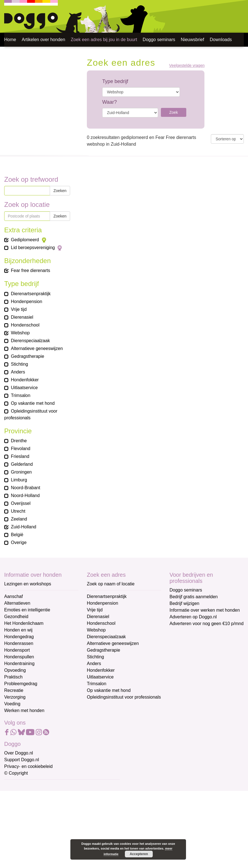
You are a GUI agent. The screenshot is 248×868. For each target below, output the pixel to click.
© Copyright (16, 773)
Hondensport (17, 650)
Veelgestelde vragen (187, 66)
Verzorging (15, 697)
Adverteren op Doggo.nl (193, 617)
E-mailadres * (18, 787)
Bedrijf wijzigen (184, 603)
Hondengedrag (19, 637)
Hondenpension (102, 603)
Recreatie (14, 690)
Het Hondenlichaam (24, 623)
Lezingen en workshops (28, 584)
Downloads (221, 40)
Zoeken (60, 191)
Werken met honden (24, 710)
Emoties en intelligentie (27, 610)
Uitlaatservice (100, 677)
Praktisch (13, 677)
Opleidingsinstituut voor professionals (124, 697)
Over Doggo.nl (19, 753)
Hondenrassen (19, 643)
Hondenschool (101, 623)
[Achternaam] (44, 832)
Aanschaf (14, 596)
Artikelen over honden (44, 40)
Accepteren (139, 854)
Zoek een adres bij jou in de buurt (104, 40)
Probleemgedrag (21, 684)
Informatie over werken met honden (205, 610)
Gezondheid (16, 617)
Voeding (12, 704)
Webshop (96, 630)
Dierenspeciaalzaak (106, 637)
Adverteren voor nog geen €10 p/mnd (207, 624)
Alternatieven (17, 603)
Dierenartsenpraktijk (107, 596)
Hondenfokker (101, 670)
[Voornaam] (44, 813)
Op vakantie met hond (109, 690)
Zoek (174, 112)
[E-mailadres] (44, 795)
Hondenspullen (19, 657)
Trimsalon (97, 684)
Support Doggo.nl (22, 760)
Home (10, 40)
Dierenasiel (98, 617)
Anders (94, 664)
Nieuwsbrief (192, 40)
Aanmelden (44, 847)
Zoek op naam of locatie (111, 584)
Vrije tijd (95, 610)
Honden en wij (18, 630)
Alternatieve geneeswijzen (113, 643)
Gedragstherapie (103, 650)
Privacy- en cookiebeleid (28, 766)
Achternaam (16, 823)
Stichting (95, 657)
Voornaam (15, 805)
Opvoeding (15, 670)
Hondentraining (19, 664)
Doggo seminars (159, 40)
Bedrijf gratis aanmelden (194, 597)
